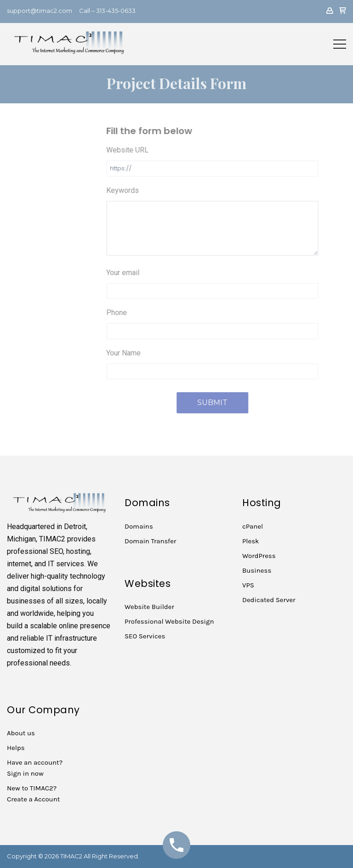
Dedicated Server (269, 600)
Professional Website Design (169, 621)
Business (257, 570)
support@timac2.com (40, 11)
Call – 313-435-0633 (107, 11)
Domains (139, 526)
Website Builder (149, 607)
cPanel (253, 526)
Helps (16, 748)
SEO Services (145, 636)
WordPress (259, 556)
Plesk (251, 541)
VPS (248, 585)
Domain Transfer (150, 541)
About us (21, 733)
